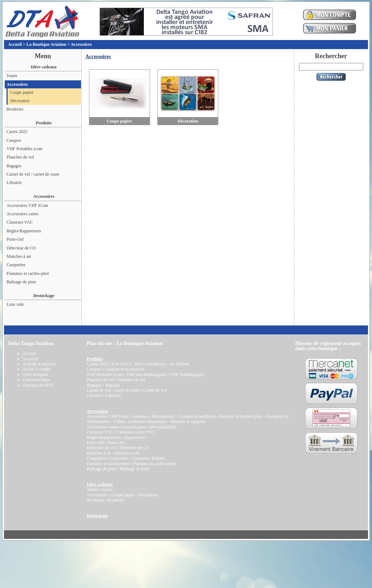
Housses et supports (188, 421)
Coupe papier (22, 92)
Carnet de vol (155, 390)
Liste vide (15, 304)
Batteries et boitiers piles (241, 416)
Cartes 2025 (17, 132)
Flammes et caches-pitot (28, 273)
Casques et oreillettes (197, 416)
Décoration (20, 101)
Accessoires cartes (23, 214)
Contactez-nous (36, 380)
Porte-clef (15, 239)
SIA (138, 364)
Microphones (164, 416)
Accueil (15, 44)
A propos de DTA (38, 385)
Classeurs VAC (20, 222)
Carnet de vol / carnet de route (33, 174)
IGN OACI (121, 364)
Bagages (14, 166)
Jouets (12, 76)
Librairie (14, 183)
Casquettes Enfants (149, 458)
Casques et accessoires (125, 369)
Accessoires (81, 44)
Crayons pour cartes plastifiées (149, 427)
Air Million (179, 364)
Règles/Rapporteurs (24, 231)
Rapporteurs (135, 437)
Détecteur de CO (21, 248)
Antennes (140, 416)
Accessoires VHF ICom (27, 205)
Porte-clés (116, 443)
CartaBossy (155, 364)
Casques (14, 140)
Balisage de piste (21, 282)
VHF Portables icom (25, 149)
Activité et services (39, 364)
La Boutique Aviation (46, 44)
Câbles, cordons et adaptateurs (140, 421)
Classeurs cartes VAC (136, 432)
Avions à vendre (37, 369)
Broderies (15, 109)
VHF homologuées (187, 375)
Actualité (31, 359)
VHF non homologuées (146, 375)
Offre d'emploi (35, 375)
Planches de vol (20, 157)
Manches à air (19, 256)
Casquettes (16, 265)
